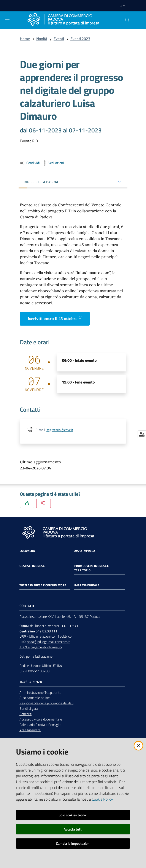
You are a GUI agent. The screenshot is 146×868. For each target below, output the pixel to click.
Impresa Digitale (87, 585)
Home (25, 39)
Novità (42, 39)
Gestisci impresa (32, 566)
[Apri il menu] (7, 20)
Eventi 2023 (80, 39)
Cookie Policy (102, 799)
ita (122, 6)
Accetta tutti (73, 829)
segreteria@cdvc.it (60, 430)
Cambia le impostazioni (73, 843)
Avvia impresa (85, 551)
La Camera (27, 551)
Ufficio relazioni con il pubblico (50, 636)
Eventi (59, 39)
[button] (127, 20)
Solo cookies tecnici (73, 815)
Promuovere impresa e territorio (92, 568)
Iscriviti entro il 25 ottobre (55, 318)
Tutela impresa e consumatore (43, 585)
